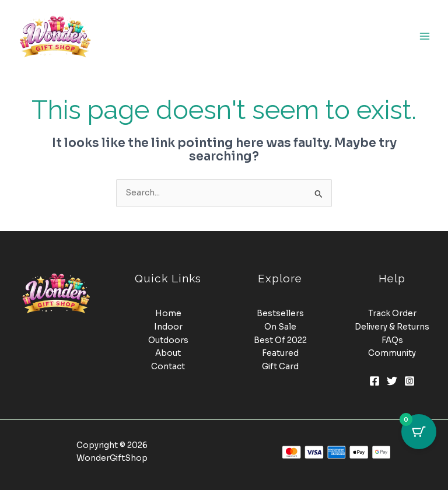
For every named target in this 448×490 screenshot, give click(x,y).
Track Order (392, 314)
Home (168, 314)
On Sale (280, 327)
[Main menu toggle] (425, 36)
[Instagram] (409, 381)
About (168, 353)
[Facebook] (374, 381)
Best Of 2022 (280, 340)
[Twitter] (392, 381)
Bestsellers (280, 314)
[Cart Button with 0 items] (419, 432)
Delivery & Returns (392, 327)
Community (392, 353)
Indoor (168, 327)
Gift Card (280, 367)
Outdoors (168, 340)
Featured (280, 353)
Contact (168, 367)
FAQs (392, 340)
